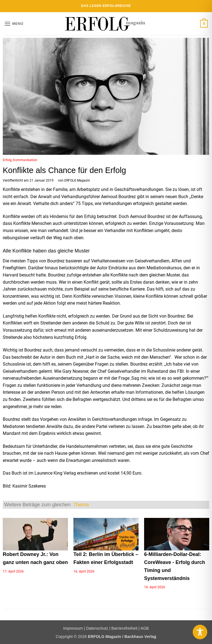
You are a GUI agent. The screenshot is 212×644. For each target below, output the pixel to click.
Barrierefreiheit (124, 628)
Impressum (73, 628)
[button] (14, 24)
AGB (145, 628)
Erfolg (7, 160)
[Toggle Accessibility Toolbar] (200, 632)
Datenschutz (97, 628)
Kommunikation (25, 160)
